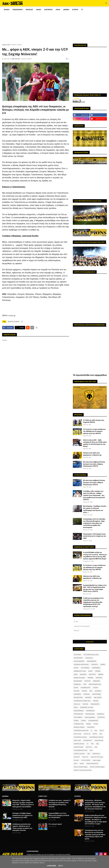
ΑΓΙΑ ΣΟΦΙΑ (77, 655)
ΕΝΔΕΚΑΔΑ (77, 684)
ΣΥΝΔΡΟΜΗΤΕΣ (93, 721)
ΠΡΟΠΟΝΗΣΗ (90, 711)
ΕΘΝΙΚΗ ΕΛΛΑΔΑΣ (79, 678)
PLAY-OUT (85, 757)
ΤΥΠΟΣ (96, 724)
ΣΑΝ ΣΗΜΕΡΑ (78, 717)
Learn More (52, 866)
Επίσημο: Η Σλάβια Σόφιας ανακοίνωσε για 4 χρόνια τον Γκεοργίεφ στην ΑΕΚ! (23, 815)
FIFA (92, 744)
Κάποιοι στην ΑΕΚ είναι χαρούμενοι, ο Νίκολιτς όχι (92, 454)
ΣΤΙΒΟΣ (76, 721)
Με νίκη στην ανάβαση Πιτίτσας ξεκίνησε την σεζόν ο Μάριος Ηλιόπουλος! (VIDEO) (94, 464)
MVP (91, 750)
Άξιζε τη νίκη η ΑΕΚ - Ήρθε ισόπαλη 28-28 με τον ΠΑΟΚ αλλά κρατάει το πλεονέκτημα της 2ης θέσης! (95, 443)
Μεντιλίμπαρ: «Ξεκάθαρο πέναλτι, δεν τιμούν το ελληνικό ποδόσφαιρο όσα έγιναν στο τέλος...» (95, 509)
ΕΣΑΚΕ (76, 688)
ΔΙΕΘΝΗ (101, 674)
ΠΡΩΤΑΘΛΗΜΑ (90, 714)
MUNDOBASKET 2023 (80, 750)
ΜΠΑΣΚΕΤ (88, 697)
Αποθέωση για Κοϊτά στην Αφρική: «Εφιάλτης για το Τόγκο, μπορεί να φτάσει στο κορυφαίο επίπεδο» (22, 827)
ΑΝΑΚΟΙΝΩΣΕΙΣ (92, 661)
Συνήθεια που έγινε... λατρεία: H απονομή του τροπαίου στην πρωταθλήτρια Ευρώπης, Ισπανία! (60, 803)
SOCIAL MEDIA (86, 760)
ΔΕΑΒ (76, 674)
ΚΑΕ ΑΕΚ (77, 691)
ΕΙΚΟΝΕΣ (90, 678)
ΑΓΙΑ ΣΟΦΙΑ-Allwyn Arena (91, 655)
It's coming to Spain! (55, 824)
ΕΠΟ (85, 684)
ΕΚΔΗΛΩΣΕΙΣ (78, 681)
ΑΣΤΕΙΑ (76, 668)
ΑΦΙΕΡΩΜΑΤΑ (96, 668)
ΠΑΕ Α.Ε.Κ (77, 704)
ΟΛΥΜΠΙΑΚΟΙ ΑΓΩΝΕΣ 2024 (82, 701)
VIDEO (82, 764)
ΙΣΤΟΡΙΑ (96, 688)
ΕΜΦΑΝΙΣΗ (96, 681)
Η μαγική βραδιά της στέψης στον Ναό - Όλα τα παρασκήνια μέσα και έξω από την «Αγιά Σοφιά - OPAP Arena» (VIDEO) (95, 588)
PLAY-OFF (77, 757)
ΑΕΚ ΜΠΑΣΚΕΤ (78, 658)
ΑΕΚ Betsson (89, 658)
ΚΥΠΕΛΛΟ (87, 694)
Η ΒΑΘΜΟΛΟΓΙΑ (86, 688)
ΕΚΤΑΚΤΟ (88, 681)
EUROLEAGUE (99, 740)
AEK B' (102, 731)
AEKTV (95, 734)
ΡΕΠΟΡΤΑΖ (100, 714)
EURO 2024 (77, 740)
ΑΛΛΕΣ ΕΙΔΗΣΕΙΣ (79, 661)
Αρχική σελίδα (6, 45)
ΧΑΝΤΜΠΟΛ (91, 727)
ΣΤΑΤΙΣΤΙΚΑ (101, 717)
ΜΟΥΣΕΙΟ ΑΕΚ (78, 697)
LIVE (96, 747)
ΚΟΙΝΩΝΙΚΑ (77, 694)
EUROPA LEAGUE (79, 744)
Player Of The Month (97, 757)
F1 (88, 744)
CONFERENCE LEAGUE (96, 737)
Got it (61, 866)
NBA (89, 754)
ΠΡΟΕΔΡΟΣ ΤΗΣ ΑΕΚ (87, 707)
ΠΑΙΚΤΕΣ (85, 704)
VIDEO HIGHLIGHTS (92, 764)
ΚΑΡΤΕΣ (84, 691)
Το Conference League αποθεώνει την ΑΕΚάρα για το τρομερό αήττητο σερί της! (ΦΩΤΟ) (94, 431)
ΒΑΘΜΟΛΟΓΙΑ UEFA (80, 671)
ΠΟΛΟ (76, 707)
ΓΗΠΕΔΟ (98, 671)
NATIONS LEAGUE (79, 754)
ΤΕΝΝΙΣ (89, 724)
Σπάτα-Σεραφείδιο (90, 717)
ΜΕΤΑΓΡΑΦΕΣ (97, 694)
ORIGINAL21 (96, 754)
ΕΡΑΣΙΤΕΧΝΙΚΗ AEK (95, 684)
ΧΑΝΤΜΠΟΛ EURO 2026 (81, 731)
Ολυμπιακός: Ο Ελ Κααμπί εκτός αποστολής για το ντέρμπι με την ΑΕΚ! (95, 536)
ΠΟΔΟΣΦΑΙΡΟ (95, 704)
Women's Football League (97, 767)
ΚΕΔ (91, 691)
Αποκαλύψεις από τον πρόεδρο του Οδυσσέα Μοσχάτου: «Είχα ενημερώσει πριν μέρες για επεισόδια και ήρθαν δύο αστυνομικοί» (94, 523)
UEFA (75, 764)
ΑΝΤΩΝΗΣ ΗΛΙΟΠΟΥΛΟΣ (81, 664)
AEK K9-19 (87, 734)
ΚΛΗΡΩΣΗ (98, 691)
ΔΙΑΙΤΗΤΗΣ (92, 674)
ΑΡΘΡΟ (103, 664)
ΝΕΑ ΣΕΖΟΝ (98, 697)
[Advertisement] (54, 25)
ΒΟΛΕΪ (90, 671)
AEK (96, 731)
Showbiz (76, 760)
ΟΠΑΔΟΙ (96, 701)
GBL (97, 744)
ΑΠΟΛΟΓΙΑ (95, 664)
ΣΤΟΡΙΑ (83, 721)
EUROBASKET (88, 740)
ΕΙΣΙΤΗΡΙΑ (99, 678)
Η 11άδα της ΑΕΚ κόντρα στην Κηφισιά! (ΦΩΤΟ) (94, 421)
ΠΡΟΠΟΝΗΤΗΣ (78, 714)
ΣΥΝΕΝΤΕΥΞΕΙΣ (79, 724)
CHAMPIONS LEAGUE (80, 737)
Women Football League (81, 767)
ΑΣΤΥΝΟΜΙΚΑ (85, 668)
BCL (101, 734)
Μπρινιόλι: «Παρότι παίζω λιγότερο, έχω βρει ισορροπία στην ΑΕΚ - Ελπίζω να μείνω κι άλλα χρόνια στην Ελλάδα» (23, 803)
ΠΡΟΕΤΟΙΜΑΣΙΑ (79, 711)
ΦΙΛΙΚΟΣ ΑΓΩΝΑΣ (17, 45)
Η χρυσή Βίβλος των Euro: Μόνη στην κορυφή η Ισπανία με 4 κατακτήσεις (59, 815)
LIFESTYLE (89, 747)
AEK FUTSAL (78, 734)
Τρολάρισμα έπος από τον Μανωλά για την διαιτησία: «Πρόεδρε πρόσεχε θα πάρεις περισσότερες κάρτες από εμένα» (95, 834)
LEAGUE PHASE (79, 747)
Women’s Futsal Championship (83, 770)
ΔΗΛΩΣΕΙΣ (83, 674)
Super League (97, 760)
